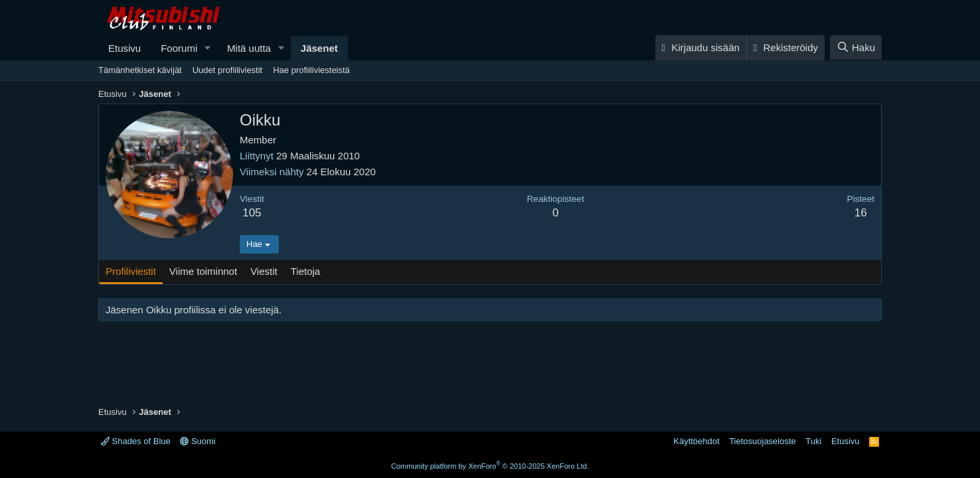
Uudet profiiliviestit (228, 70)
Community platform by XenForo (490, 466)
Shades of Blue (136, 441)
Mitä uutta (249, 48)
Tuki (813, 441)
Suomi (198, 441)
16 (861, 213)
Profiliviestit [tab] (131, 271)
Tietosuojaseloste (763, 441)
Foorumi (179, 48)
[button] (208, 48)
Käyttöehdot (696, 441)
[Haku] (856, 47)
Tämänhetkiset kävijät (140, 70)
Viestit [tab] (264, 271)
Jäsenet (319, 48)
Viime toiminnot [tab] (203, 271)
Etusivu (124, 48)
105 (252, 213)
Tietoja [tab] (305, 271)
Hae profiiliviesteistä (311, 70)
